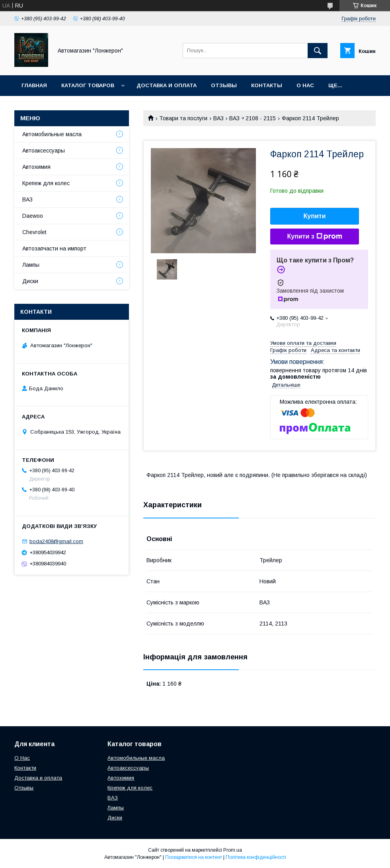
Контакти (25, 768)
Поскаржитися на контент (194, 857)
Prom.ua (233, 850)
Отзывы (224, 85)
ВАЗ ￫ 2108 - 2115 (253, 118)
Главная (34, 85)
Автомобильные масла (52, 134)
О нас (305, 85)
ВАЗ (218, 118)
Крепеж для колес (46, 183)
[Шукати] (318, 51)
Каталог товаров (88, 85)
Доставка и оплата (167, 85)
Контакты (267, 85)
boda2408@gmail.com (56, 541)
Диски (30, 281)
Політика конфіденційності (256, 857)
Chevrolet (34, 232)
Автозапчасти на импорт (54, 248)
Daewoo (33, 216)
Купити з (314, 237)
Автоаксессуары (44, 151)
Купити (315, 216)
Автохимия (36, 167)
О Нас (22, 758)
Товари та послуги (183, 118)
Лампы (31, 265)
